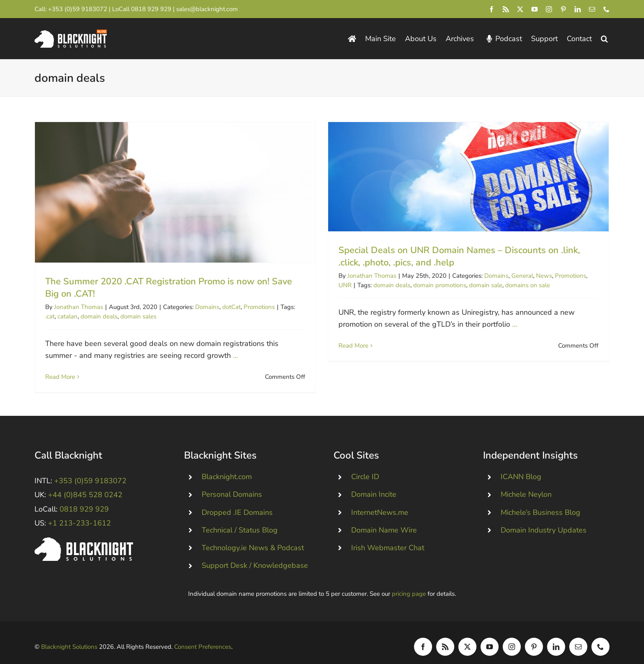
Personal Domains (232, 484)
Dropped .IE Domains (237, 501)
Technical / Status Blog (240, 519)
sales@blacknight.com (207, 9)
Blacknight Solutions (69, 636)
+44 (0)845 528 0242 (85, 484)
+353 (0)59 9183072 (78, 9)
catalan (68, 316)
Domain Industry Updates (544, 519)
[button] (604, 39)
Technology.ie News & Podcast (253, 537)
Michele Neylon (526, 484)
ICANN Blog (521, 466)
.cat (50, 316)
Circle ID (365, 466)
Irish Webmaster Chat (388, 537)
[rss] (506, 9)
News (539, 276)
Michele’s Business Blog (540, 501)
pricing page (409, 583)
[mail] (592, 9)
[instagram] (549, 9)
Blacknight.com (227, 466)
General (517, 276)
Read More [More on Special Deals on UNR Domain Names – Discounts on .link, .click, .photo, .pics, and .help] (348, 346)
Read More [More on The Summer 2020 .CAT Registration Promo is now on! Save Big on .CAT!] (60, 377)
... (235, 355)
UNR (340, 285)
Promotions (259, 307)
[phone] (606, 9)
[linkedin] (578, 9)
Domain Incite (374, 484)
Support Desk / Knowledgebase (255, 555)
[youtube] (535, 9)
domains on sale (523, 285)
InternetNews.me (380, 501)
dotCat (231, 307)
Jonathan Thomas (79, 307)
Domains (207, 307)
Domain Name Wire (384, 519)
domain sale (481, 285)
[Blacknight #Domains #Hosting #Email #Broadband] (84, 530)
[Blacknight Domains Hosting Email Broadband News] (71, 33)
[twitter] (520, 9)
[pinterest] (563, 9)
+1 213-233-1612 (79, 512)
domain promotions (435, 285)
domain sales (138, 316)
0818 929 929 (151, 9)
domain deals (99, 316)
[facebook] (491, 9)
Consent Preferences (203, 636)
